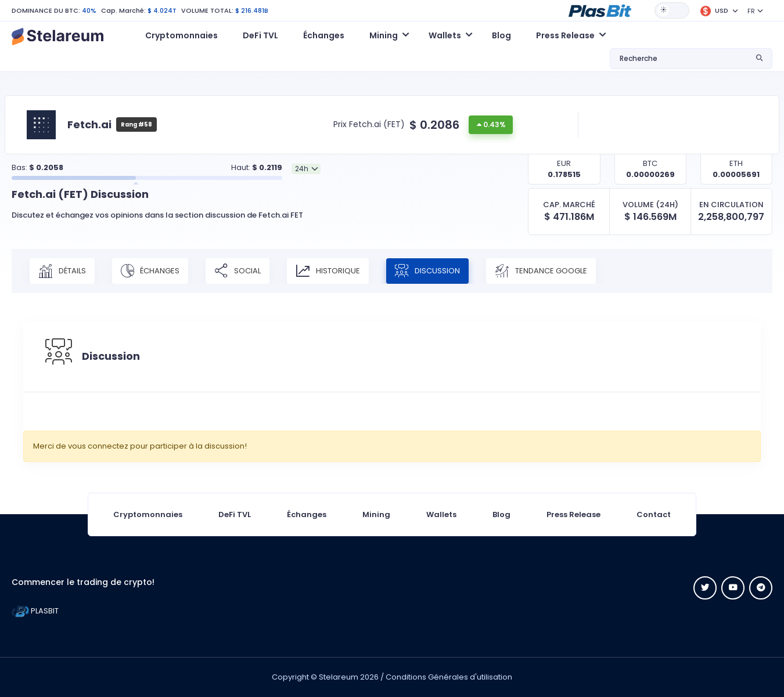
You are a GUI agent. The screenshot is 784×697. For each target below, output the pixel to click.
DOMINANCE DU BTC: (46, 10)
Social (238, 271)
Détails (62, 271)
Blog (501, 35)
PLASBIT (35, 611)
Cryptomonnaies (181, 35)
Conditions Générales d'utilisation (449, 677)
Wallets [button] (445, 35)
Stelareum (339, 677)
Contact (654, 514)
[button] (600, 10)
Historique (328, 271)
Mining (376, 514)
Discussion (428, 271)
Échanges (324, 35)
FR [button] (751, 11)
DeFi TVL (260, 35)
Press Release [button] (565, 35)
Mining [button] (384, 35)
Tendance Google (542, 271)
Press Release (573, 514)
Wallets (441, 514)
